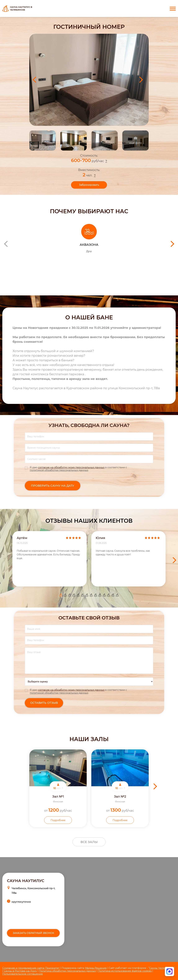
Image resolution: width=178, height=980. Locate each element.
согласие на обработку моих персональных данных (71, 467)
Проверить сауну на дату (53, 486)
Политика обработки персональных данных (67, 971)
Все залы (89, 842)
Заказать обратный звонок (33, 933)
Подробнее (58, 820)
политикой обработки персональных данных (59, 470)
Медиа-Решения (96, 968)
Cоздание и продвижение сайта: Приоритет (31, 968)
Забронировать (89, 185)
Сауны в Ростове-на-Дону (20, 971)
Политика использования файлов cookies (125, 971)
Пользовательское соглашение (23, 974)
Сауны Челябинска (162, 968)
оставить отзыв (44, 703)
